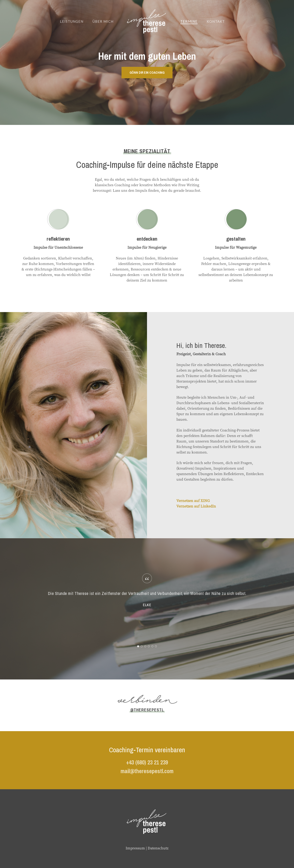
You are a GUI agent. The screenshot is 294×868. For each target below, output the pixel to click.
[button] (147, 73)
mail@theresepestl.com (147, 771)
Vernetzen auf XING (193, 500)
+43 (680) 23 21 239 (147, 762)
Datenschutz (158, 848)
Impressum (135, 848)
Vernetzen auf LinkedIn (196, 506)
